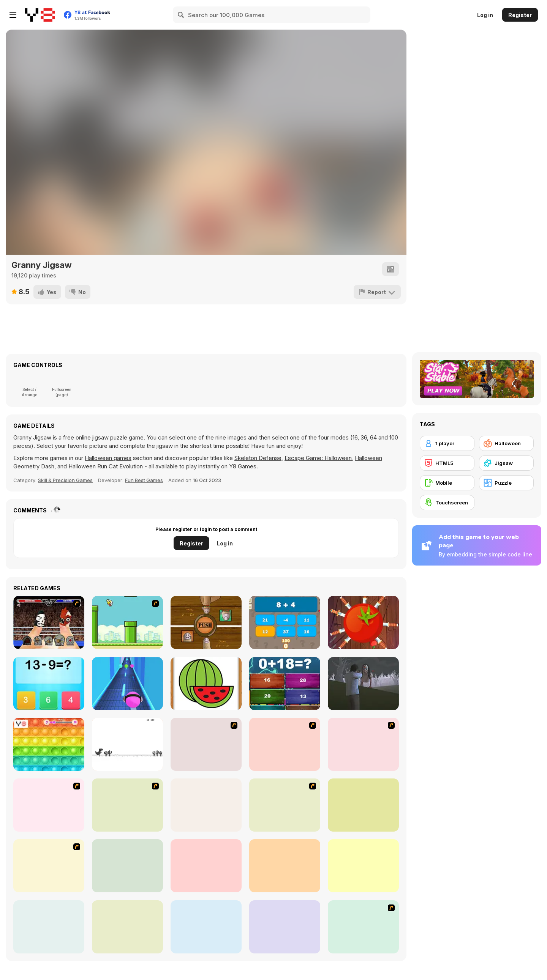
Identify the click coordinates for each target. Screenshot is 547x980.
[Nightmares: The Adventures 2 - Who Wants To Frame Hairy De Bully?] (49, 805)
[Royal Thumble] (49, 622)
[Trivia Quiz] (285, 622)
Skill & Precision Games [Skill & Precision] (65, 480)
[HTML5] (447, 463)
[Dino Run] (127, 744)
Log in (485, 15)
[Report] (377, 292)
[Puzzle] (506, 483)
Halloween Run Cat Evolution (106, 466)
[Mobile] (447, 483)
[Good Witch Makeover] (49, 866)
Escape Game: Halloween (318, 458)
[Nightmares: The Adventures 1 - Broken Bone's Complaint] (363, 744)
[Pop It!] (49, 744)
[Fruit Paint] (206, 684)
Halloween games (108, 458)
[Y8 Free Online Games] (40, 15)
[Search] (181, 15)
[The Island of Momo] (363, 684)
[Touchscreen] (447, 503)
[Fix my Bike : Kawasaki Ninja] (285, 805)
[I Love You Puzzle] (285, 744)
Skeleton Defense (258, 458)
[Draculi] (206, 866)
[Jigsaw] (506, 463)
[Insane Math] (285, 684)
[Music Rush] (127, 684)
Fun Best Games (144, 480)
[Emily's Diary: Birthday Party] (49, 927)
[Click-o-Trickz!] (363, 805)
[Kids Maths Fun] (49, 684)
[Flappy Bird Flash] (127, 622)
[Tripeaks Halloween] (127, 866)
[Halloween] (506, 443)
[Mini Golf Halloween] (206, 927)
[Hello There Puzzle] (206, 744)
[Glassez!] (206, 805)
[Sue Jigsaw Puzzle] (127, 805)
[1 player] (447, 443)
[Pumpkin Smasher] (127, 927)
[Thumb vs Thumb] (206, 622)
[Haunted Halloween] (363, 866)
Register (520, 15)
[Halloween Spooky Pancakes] (363, 927)
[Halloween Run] (285, 927)
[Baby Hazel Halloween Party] (285, 866)
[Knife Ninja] (363, 622)
